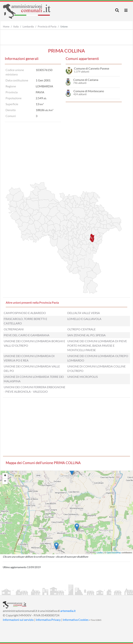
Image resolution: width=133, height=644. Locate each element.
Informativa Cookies (76, 620)
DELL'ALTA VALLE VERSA (84, 313)
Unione (64, 27)
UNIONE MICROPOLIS (83, 377)
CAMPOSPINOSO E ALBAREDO (25, 313)
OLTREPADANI (14, 329)
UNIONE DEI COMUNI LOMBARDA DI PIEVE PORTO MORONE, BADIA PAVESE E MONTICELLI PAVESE (97, 345)
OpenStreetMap (114, 553)
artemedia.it (68, 611)
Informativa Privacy (48, 620)
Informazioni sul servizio (18, 620)
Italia (16, 27)
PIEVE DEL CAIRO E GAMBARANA (27, 335)
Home (6, 27)
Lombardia (28, 27)
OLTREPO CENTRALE (81, 329)
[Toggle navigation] (117, 10)
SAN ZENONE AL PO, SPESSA (86, 335)
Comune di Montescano (89, 91)
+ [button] (5, 476)
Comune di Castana (86, 80)
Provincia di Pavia (47, 27)
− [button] (5, 481)
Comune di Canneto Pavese (92, 68)
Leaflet (100, 553)
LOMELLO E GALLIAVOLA (84, 319)
